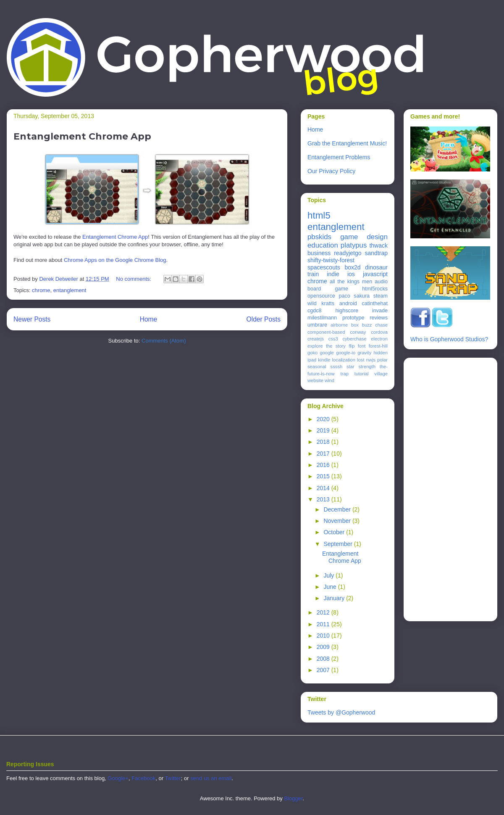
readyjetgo (348, 253)
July (329, 575)
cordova (379, 332)
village (381, 374)
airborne (339, 325)
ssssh (337, 367)
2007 (324, 670)
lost (361, 360)
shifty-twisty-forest (331, 260)
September (339, 544)
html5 (319, 215)
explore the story (327, 346)
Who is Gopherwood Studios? (449, 339)
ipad (312, 360)
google (327, 353)
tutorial (362, 374)
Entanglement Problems (339, 157)
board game (328, 289)
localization (344, 360)
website (315, 380)
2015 (324, 476)
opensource (321, 296)
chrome (41, 290)
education (323, 245)
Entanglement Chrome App (82, 136)
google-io (346, 353)
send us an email (211, 778)
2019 (324, 430)
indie (333, 274)
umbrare (317, 325)
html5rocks (375, 289)
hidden (381, 353)
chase (381, 325)
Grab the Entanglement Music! (347, 143)
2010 (324, 636)
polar (382, 360)
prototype (353, 318)
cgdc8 (315, 311)
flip (352, 346)
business (319, 253)
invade (380, 311)
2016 (324, 465)
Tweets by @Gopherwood (341, 712)
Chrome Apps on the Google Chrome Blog (115, 260)
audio (381, 282)
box (355, 325)
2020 (324, 419)
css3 (333, 339)
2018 (324, 442)
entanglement (70, 290)
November (338, 521)
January (335, 598)
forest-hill (378, 346)
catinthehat (375, 303)
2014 (324, 488)
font (362, 346)
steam (381, 296)
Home (149, 319)
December (338, 509)
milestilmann (322, 318)
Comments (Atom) (164, 341)
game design (364, 237)
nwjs (371, 360)
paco (344, 296)
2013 (324, 499)
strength (367, 367)
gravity (364, 353)
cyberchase (354, 339)
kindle (324, 360)
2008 (324, 659)
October (335, 532)
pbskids (319, 237)
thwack (378, 245)
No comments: (134, 279)
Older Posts (264, 319)
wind (329, 380)
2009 (324, 647)
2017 (324, 454)
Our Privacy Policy (331, 171)
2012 (324, 612)
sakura (362, 296)
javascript (375, 274)
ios (351, 274)
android (348, 303)
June (331, 587)
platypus (354, 245)
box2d (352, 267)
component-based (326, 332)
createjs (316, 339)
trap (345, 374)
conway (358, 332)
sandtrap (376, 253)
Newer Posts (32, 319)
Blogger (293, 798)
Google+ (118, 778)
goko (312, 353)
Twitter (173, 778)
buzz (367, 325)
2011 (324, 624)
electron (379, 339)
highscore (347, 311)
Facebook (143, 778)
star (350, 367)
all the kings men (351, 282)
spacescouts (324, 267)
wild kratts (321, 303)
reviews (379, 318)
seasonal (317, 367)
